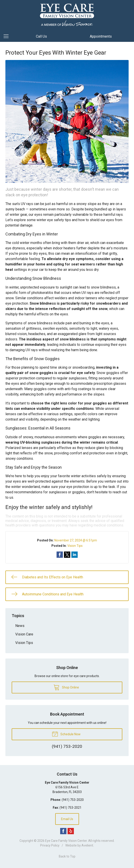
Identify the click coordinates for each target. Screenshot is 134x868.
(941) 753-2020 (73, 800)
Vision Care (24, 634)
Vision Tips (75, 546)
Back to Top (67, 856)
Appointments (101, 36)
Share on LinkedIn (75, 555)
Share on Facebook (60, 555)
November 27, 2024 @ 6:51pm (76, 540)
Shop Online (66, 687)
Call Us (41, 36)
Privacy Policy (50, 845)
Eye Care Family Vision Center (66, 841)
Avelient (87, 845)
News (20, 626)
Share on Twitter (67, 555)
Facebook (63, 831)
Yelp (71, 831)
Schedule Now (66, 734)
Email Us (67, 819)
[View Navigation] (8, 36)
